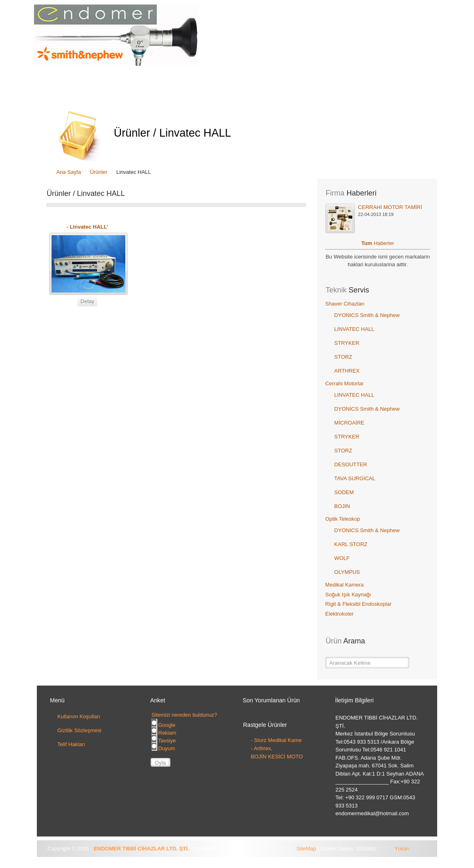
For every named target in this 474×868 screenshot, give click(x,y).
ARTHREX (347, 371)
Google (164, 725)
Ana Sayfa (69, 172)
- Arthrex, (262, 748)
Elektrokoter (340, 614)
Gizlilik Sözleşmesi (79, 730)
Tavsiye (164, 741)
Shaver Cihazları (345, 304)
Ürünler (99, 172)
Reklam (164, 733)
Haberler (384, 243)
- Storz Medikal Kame (276, 740)
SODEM (344, 492)
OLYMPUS (347, 572)
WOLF (342, 558)
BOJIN (342, 506)
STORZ (343, 357)
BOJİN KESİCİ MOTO (277, 757)
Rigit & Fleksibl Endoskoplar (359, 604)
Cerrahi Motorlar (345, 383)
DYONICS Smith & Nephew (367, 315)
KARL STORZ (351, 544)
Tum (368, 243)
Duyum (163, 748)
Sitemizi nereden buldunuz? (184, 715)
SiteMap (306, 849)
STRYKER (347, 343)
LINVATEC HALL (354, 329)
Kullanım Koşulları (79, 716)
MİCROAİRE (350, 423)
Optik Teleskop (343, 519)
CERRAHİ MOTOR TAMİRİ (390, 207)
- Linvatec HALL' (87, 227)
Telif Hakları (71, 744)
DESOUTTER (351, 464)
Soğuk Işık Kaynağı (348, 595)
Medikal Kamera (345, 585)
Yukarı (402, 849)
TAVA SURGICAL (355, 478)
